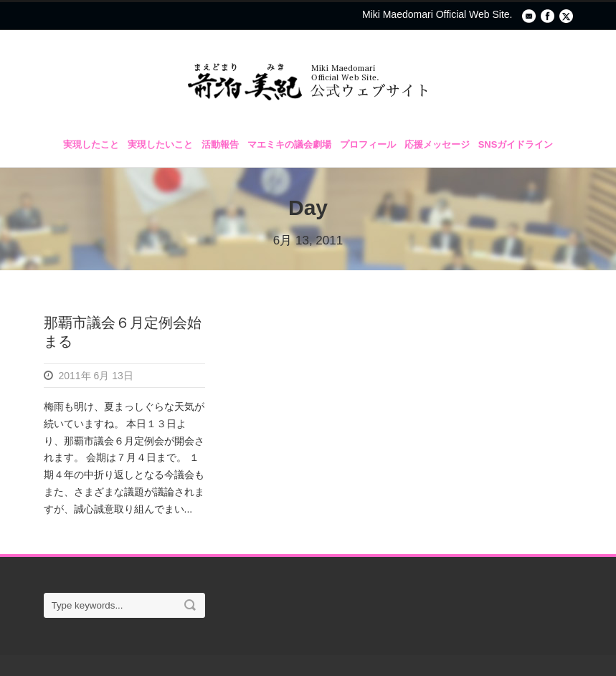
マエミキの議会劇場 (289, 144)
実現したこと (91, 144)
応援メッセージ (437, 144)
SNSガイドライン (516, 144)
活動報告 (220, 144)
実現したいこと (160, 144)
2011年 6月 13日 (96, 376)
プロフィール (368, 144)
